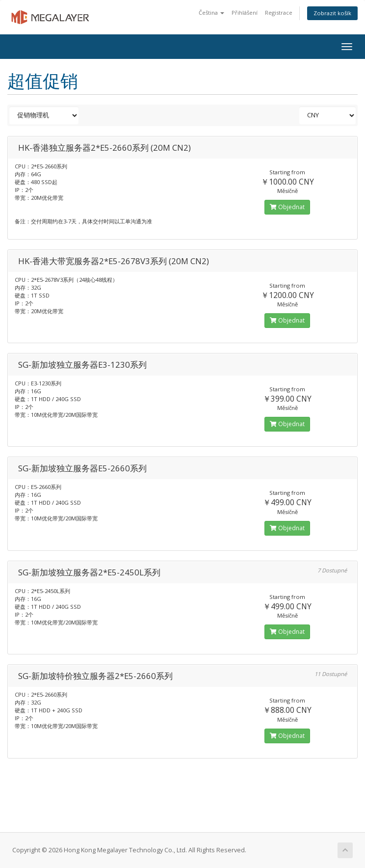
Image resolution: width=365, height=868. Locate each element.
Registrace (279, 13)
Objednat (287, 207)
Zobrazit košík (332, 13)
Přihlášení (245, 13)
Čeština (211, 13)
